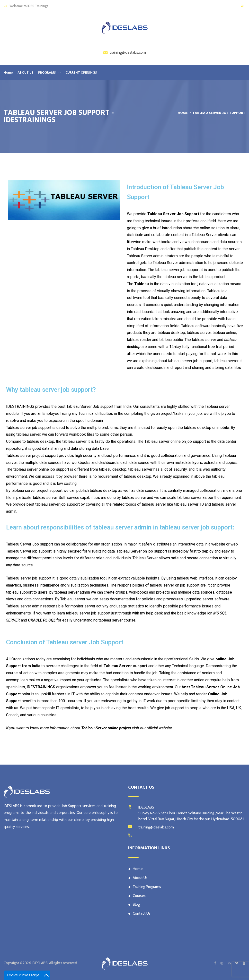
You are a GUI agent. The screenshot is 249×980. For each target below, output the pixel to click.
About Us (138, 878)
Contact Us (139, 913)
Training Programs (145, 887)
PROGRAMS (47, 73)
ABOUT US (25, 73)
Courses (137, 896)
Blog (134, 904)
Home (8, 73)
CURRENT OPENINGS (81, 73)
